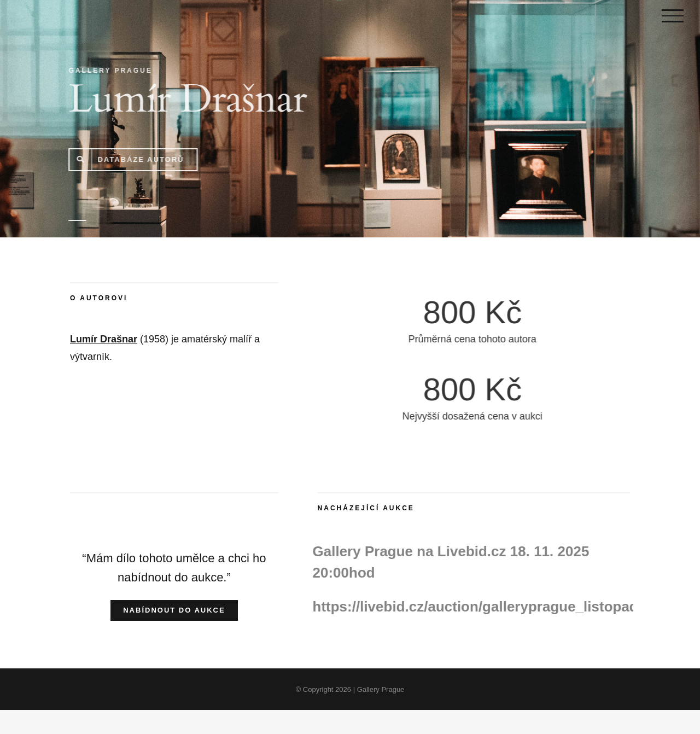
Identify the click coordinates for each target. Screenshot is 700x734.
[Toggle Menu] (673, 16)
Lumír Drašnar (104, 339)
